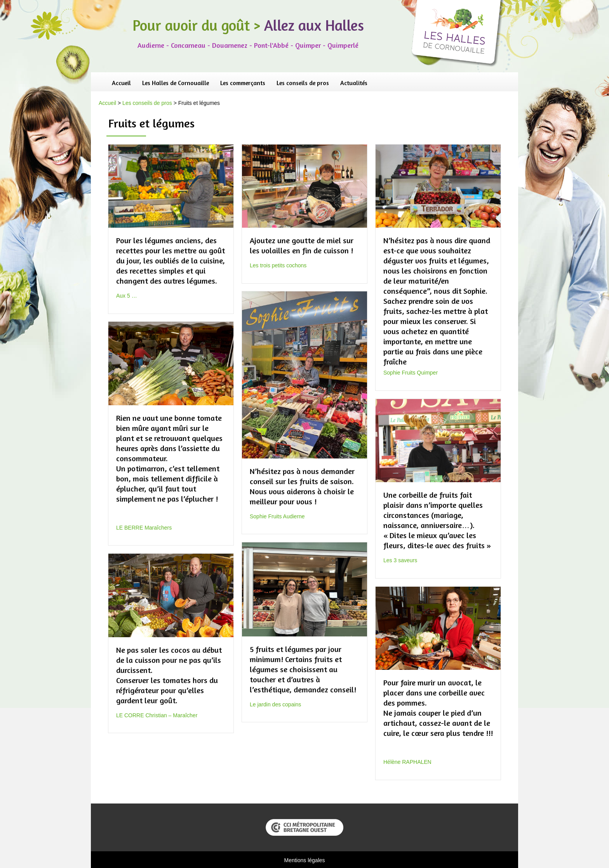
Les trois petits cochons (278, 265)
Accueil (121, 83)
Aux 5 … (127, 296)
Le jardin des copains (275, 704)
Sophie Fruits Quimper (411, 373)
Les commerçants (243, 83)
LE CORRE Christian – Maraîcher (157, 715)
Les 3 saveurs (400, 560)
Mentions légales (304, 860)
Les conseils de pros (303, 83)
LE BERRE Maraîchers (144, 528)
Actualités (354, 83)
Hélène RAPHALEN (407, 762)
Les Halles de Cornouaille (176, 83)
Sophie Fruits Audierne (277, 516)
